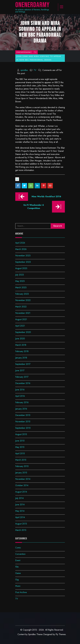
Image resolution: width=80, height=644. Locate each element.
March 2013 (21, 530)
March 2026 (21, 249)
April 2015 (20, 453)
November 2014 (23, 479)
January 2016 (21, 409)
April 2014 (20, 517)
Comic (18, 548)
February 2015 (22, 466)
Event (18, 560)
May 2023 (20, 281)
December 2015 (23, 415)
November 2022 (23, 300)
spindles (24, 70)
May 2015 (20, 447)
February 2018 (22, 351)
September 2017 (23, 364)
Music (18, 586)
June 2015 (20, 441)
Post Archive (21, 592)
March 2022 (21, 307)
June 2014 (20, 505)
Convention (20, 554)
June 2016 (20, 390)
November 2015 (23, 422)
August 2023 (21, 268)
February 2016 (22, 402)
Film (17, 567)
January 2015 (21, 473)
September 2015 (23, 428)
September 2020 (23, 332)
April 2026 (20, 243)
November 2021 (23, 313)
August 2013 (21, 524)
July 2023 (20, 275)
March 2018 (21, 345)
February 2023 (22, 294)
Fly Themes (61, 634)
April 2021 (20, 326)
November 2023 (23, 256)
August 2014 (21, 492)
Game (18, 573)
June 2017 (20, 370)
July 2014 (19, 498)
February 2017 (22, 377)
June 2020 (20, 339)
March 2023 (21, 287)
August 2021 (21, 319)
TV (35, 70)
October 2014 (22, 485)
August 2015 (21, 434)
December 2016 (23, 383)
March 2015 (21, 460)
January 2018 (21, 358)
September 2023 (23, 262)
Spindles (32, 634)
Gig (17, 580)
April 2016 (20, 396)
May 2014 (20, 511)
